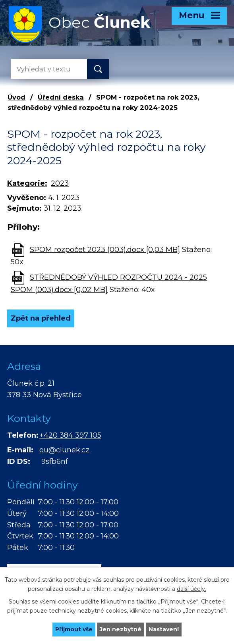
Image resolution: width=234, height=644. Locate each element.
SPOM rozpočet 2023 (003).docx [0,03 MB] (105, 250)
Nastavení (164, 629)
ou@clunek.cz (64, 450)
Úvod (16, 97)
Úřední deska (61, 97)
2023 (60, 183)
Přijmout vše (74, 629)
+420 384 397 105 (70, 435)
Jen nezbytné (121, 629)
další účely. (191, 589)
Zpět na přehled (41, 318)
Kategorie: (27, 183)
